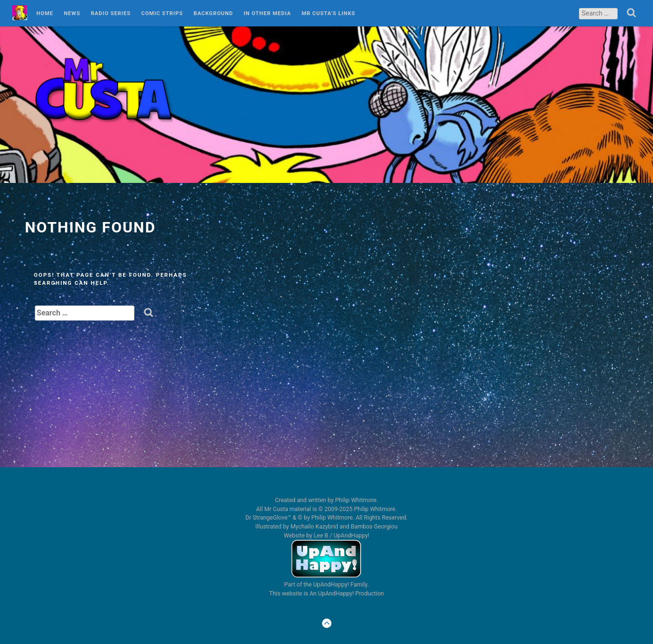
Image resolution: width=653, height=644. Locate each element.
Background (214, 14)
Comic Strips (162, 14)
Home (45, 14)
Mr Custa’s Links (329, 14)
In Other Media (268, 14)
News (72, 14)
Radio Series (111, 14)
